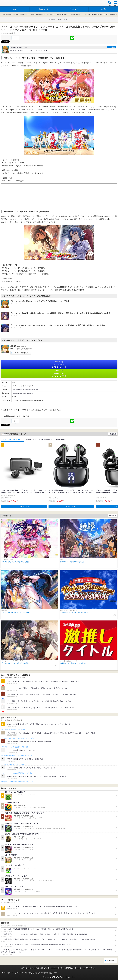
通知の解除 (69, 968)
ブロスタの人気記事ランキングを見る (13, 764)
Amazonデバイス (46, 440)
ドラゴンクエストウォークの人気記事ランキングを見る (19, 738)
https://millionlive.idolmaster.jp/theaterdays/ (25, 390)
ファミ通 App (9, 4)
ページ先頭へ (111, 961)
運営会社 (43, 968)
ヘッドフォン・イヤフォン (12, 440)
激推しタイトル (63, 19)
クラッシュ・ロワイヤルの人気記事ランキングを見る (18, 756)
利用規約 (35, 968)
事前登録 (52, 19)
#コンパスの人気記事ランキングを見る (14, 730)
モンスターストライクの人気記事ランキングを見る (17, 773)
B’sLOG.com (91, 968)
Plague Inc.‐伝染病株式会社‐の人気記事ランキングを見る (18, 782)
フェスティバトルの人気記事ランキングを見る (16, 747)
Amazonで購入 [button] (24, 506)
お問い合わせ (26, 968)
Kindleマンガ (31, 440)
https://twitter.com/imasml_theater (22, 393)
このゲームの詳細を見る (21, 353)
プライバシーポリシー (56, 968)
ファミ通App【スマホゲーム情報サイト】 (15, 15)
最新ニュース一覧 (37, 15)
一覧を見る (112, 434)
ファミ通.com (80, 968)
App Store (59, 365)
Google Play (59, 374)
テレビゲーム (60, 440)
